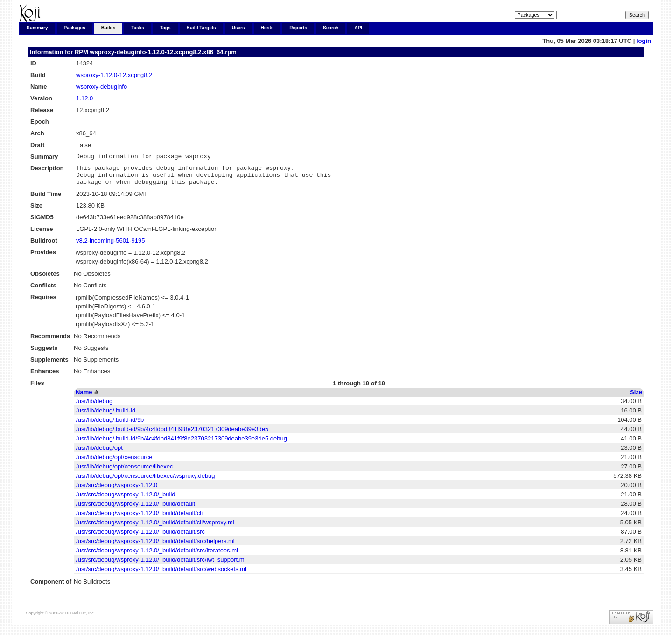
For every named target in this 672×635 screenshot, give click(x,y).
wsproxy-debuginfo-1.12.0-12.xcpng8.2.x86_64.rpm (163, 52)
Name (84, 398)
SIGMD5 (42, 223)
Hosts (267, 28)
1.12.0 (84, 98)
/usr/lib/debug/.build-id (106, 416)
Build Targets (201, 28)
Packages (75, 28)
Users (238, 28)
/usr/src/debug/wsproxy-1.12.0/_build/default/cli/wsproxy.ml (155, 528)
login (644, 41)
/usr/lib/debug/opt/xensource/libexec (124, 472)
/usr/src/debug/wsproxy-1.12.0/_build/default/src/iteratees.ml (157, 556)
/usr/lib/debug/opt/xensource (114, 463)
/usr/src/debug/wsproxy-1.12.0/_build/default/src (140, 537)
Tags (165, 28)
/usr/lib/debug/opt (99, 453)
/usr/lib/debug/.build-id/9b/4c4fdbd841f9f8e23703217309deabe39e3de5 (172, 435)
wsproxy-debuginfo (101, 87)
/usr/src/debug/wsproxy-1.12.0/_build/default (136, 509)
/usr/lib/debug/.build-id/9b (110, 425)
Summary (37, 28)
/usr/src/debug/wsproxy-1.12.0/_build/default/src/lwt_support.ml (161, 565)
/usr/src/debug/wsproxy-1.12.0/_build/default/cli (139, 519)
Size (636, 398)
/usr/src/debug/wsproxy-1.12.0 (117, 491)
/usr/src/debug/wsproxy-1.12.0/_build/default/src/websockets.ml (161, 575)
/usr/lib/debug (94, 407)
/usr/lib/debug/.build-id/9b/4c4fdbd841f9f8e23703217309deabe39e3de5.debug (182, 444)
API (358, 28)
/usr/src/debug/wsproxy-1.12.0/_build (126, 500)
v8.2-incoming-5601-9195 (110, 246)
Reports (298, 28)
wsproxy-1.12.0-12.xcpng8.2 (114, 75)
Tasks (138, 28)
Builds (108, 28)
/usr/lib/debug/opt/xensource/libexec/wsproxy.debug (146, 481)
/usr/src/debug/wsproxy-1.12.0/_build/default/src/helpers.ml (155, 547)
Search (331, 28)
